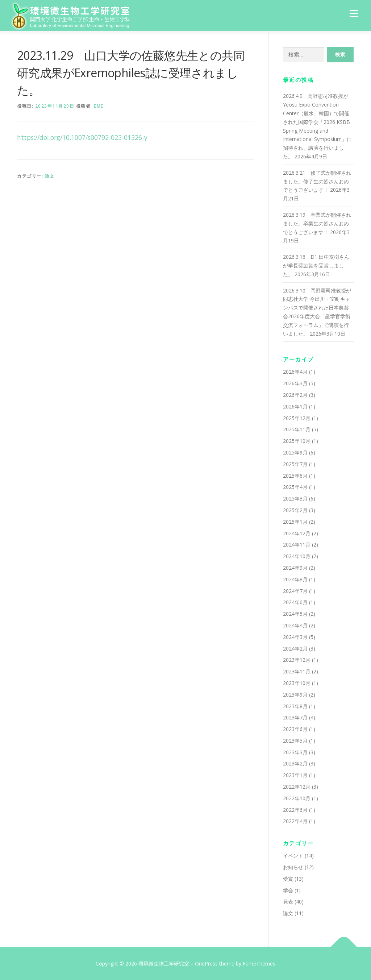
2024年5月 (295, 613)
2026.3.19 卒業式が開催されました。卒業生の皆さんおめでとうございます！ (317, 223)
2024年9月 (295, 567)
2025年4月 (295, 486)
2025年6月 (295, 475)
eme (99, 105)
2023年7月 (295, 717)
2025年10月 (297, 440)
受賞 (288, 878)
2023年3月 (295, 751)
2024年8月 (295, 578)
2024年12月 (297, 532)
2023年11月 (297, 671)
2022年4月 (295, 820)
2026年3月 (295, 383)
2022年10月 (297, 798)
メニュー (354, 14)
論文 (50, 175)
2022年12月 (297, 786)
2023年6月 (295, 728)
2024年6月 (295, 601)
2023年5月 (295, 740)
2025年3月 (295, 498)
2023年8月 (295, 705)
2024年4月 (295, 625)
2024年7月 (295, 590)
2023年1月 (295, 774)
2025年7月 (295, 463)
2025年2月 (295, 509)
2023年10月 (297, 682)
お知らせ (293, 866)
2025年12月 (297, 417)
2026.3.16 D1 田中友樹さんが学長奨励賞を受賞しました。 (316, 265)
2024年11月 (297, 544)
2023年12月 (297, 659)
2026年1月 (295, 406)
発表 (288, 901)
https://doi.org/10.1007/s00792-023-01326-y (82, 137)
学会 (288, 889)
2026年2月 (295, 394)
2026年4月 (295, 371)
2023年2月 (295, 763)
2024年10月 (297, 555)
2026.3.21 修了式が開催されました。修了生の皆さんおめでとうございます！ (317, 181)
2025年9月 (295, 452)
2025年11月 (297, 429)
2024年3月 (295, 636)
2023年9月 (295, 694)
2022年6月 (295, 809)
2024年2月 (295, 647)
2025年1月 (295, 521)
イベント (293, 855)
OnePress (206, 963)
